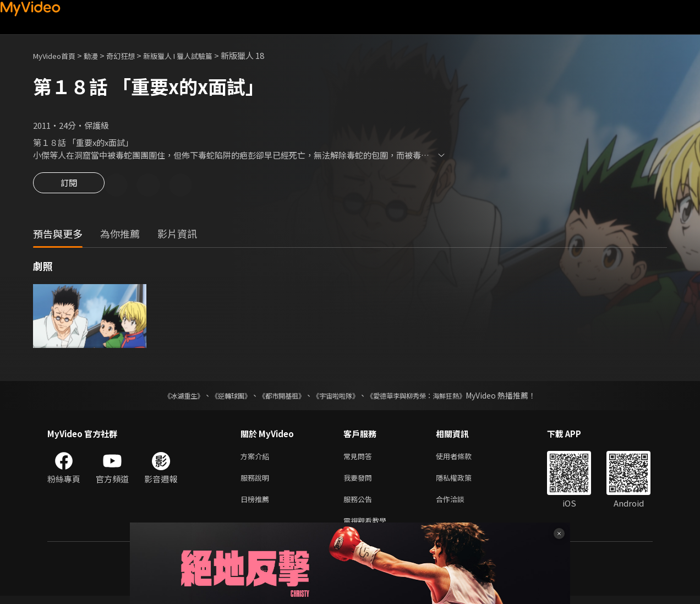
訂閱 (69, 186)
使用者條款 (463, 458)
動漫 (100, 55)
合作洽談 (459, 505)
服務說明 (257, 481)
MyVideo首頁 (58, 55)
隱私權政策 (463, 481)
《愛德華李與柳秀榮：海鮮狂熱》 (430, 397)
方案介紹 (257, 458)
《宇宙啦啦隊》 (338, 397)
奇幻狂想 (133, 55)
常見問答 (360, 458)
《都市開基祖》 (276, 397)
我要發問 (360, 481)
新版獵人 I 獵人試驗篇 (198, 55)
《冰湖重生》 (165, 397)
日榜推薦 (257, 505)
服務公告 (360, 505)
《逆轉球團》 (218, 397)
